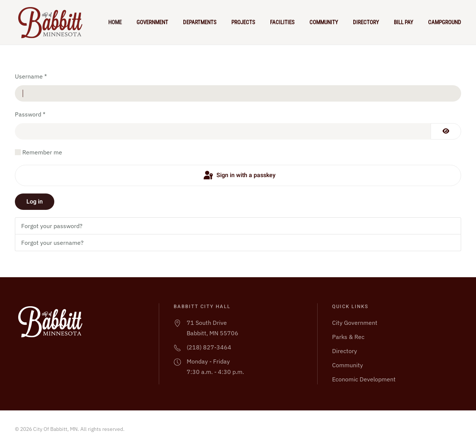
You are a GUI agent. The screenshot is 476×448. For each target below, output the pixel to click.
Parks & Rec (348, 337)
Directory (366, 22)
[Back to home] (54, 22)
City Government (355, 323)
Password (30, 114)
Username (31, 76)
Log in (35, 202)
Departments (200, 22)
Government (152, 22)
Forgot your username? (52, 243)
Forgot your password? (52, 226)
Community (324, 22)
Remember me (42, 152)
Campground (445, 22)
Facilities (282, 22)
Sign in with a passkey (239, 176)
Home (115, 22)
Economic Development (364, 379)
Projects (243, 22)
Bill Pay (403, 22)
